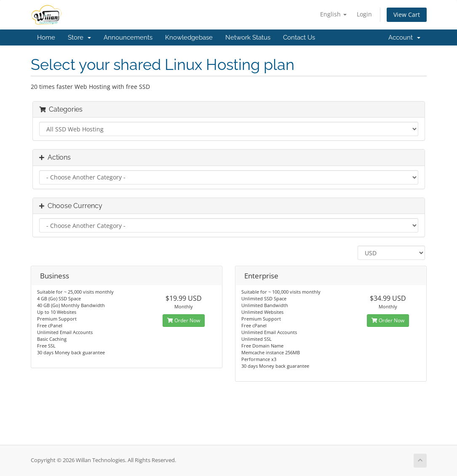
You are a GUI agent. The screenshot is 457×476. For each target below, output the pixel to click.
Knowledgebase (189, 37)
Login (364, 14)
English (333, 14)
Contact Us (299, 37)
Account (404, 37)
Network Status (248, 37)
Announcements (128, 37)
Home (46, 37)
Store (79, 37)
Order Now (184, 320)
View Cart (407, 15)
